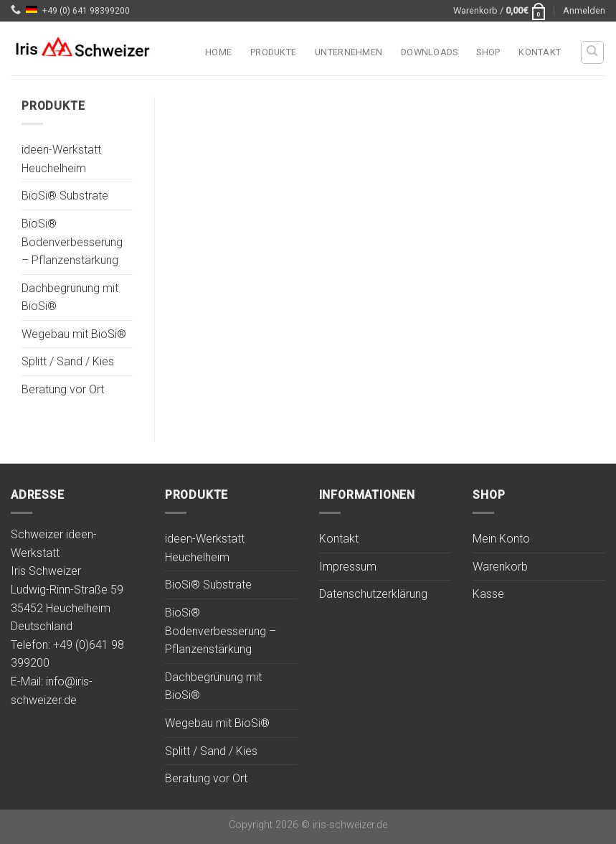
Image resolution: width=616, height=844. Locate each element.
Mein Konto (501, 539)
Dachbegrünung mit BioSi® (70, 297)
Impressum (348, 567)
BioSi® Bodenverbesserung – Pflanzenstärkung (72, 242)
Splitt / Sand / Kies (68, 362)
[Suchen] (593, 52)
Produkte (273, 52)
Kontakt (540, 52)
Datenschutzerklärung (373, 594)
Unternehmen (349, 52)
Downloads (429, 52)
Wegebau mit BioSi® (74, 334)
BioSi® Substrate (65, 196)
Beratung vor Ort (63, 390)
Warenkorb (500, 567)
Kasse (488, 594)
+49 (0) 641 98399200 (86, 11)
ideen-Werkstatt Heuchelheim (61, 160)
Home (218, 52)
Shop (488, 52)
